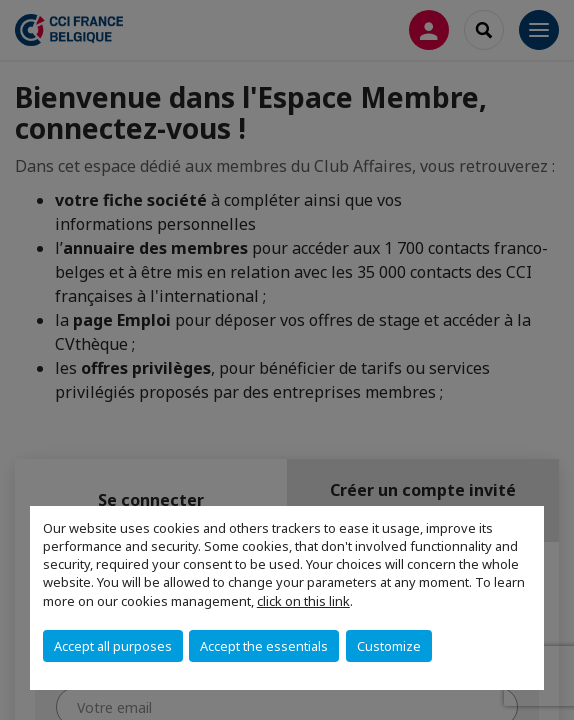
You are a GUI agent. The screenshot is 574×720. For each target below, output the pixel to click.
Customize (389, 646)
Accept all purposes (113, 646)
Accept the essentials (264, 646)
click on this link (303, 601)
